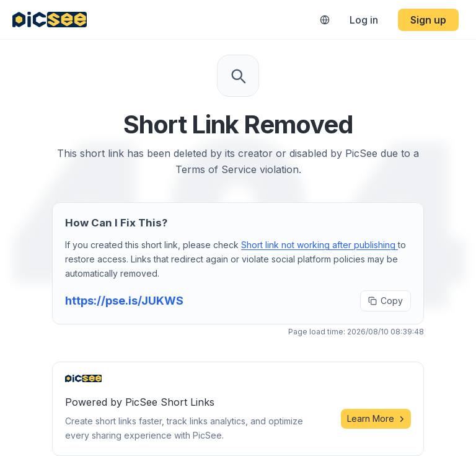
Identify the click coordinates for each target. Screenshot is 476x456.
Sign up (428, 20)
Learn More (376, 418)
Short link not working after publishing (320, 245)
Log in (364, 20)
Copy (386, 301)
